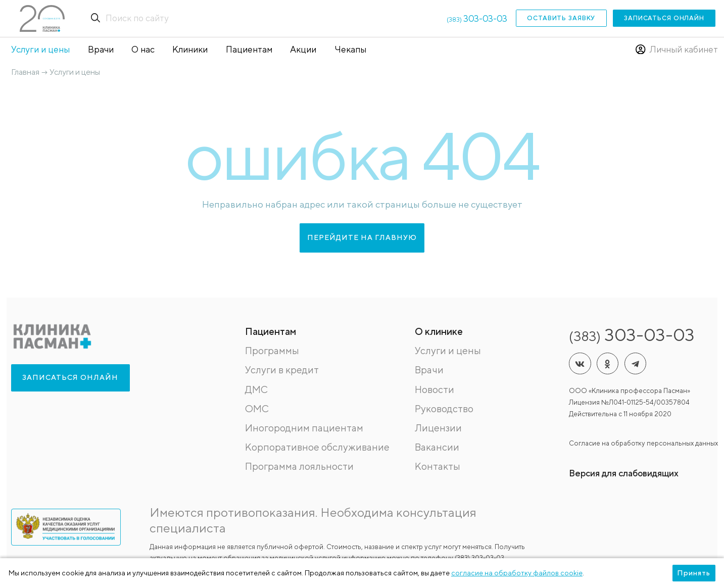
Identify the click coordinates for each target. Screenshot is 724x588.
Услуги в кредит (282, 370)
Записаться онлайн (664, 18)
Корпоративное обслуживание (317, 447)
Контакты (438, 466)
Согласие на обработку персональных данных (643, 443)
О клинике (439, 331)
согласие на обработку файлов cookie (517, 573)
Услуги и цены (40, 49)
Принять (694, 573)
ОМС (257, 408)
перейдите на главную (362, 237)
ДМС (256, 389)
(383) (477, 19)
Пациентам (249, 49)
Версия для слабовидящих (624, 473)
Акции (303, 49)
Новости (435, 389)
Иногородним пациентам (304, 428)
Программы (272, 350)
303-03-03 (632, 334)
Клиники (190, 49)
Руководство (444, 408)
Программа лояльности (299, 466)
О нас (143, 49)
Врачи (101, 49)
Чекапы (350, 49)
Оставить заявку (561, 18)
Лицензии (438, 428)
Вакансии (437, 447)
